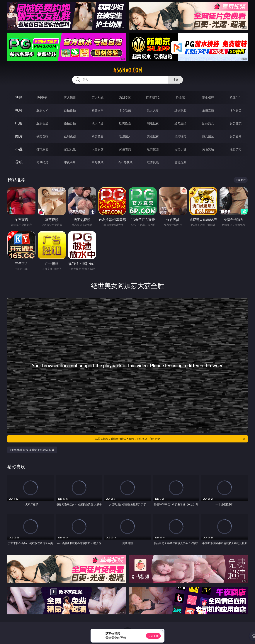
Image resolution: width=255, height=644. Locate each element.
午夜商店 (70, 162)
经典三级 (180, 123)
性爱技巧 (236, 149)
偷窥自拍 (42, 136)
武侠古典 (125, 149)
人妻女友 (98, 149)
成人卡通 (98, 123)
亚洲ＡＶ (42, 110)
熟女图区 (208, 136)
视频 (19, 110)
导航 (19, 162)
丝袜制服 (180, 110)
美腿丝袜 (153, 136)
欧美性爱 (125, 123)
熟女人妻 (153, 110)
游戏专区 (125, 97)
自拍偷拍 (70, 110)
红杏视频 (153, 162)
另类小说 (180, 149)
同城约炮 (42, 162)
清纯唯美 (180, 136)
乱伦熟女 (208, 123)
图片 (19, 136)
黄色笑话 (208, 149)
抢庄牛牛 (236, 97)
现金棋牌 (208, 97)
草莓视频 (98, 162)
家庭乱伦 (70, 149)
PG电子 (42, 97)
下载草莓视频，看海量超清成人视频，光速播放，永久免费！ (169, 439)
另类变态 (236, 123)
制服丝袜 (153, 123)
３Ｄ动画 (125, 110)
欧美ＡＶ (98, 110)
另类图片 (236, 136)
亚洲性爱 (42, 123)
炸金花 (180, 97)
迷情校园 (153, 149)
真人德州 (70, 97)
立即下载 (153, 636)
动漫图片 (125, 136)
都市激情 (42, 149)
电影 (19, 123)
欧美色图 (98, 136)
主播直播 (208, 110)
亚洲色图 (70, 136)
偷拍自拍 (70, 123)
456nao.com (128, 70)
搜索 (176, 80)
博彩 (19, 97)
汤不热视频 (125, 162)
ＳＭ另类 (236, 110)
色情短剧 (180, 162)
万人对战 (98, 97)
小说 (19, 149)
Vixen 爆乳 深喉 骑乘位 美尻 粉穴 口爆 (32, 450)
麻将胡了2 (153, 97)
